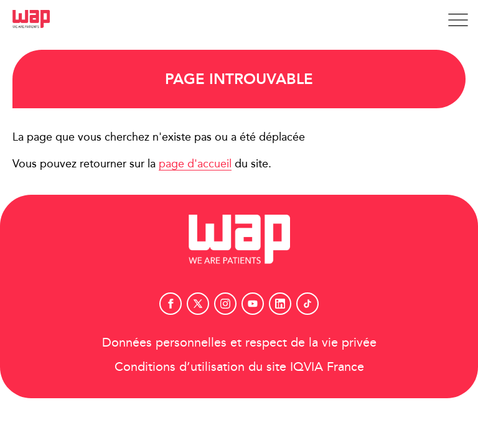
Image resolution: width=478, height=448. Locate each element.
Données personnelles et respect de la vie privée (239, 342)
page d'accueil (195, 163)
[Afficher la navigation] (458, 20)
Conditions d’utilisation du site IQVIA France (239, 366)
